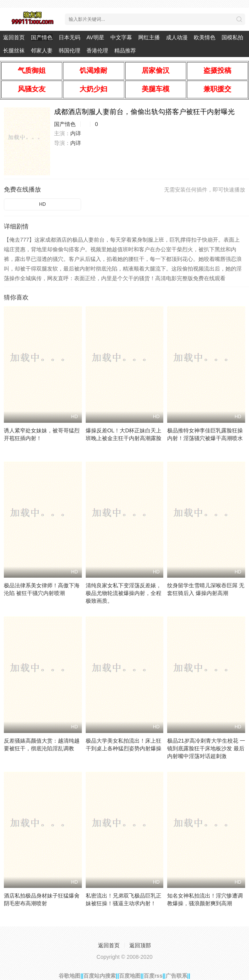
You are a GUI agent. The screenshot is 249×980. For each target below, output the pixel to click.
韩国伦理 (69, 50)
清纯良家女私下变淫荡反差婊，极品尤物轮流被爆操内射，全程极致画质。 (124, 593)
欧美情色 (205, 37)
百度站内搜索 (100, 976)
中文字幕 (121, 37)
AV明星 (95, 37)
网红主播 (149, 37)
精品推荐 (125, 50)
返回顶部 (140, 945)
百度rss (153, 976)
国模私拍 (232, 37)
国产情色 (42, 37)
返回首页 (14, 37)
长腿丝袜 (14, 50)
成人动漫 (177, 37)
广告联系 (176, 976)
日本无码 (69, 37)
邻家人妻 (42, 50)
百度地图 (130, 976)
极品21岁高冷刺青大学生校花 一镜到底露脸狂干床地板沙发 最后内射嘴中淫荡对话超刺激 (206, 748)
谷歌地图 (69, 976)
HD (42, 204)
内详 (76, 133)
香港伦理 (97, 50)
